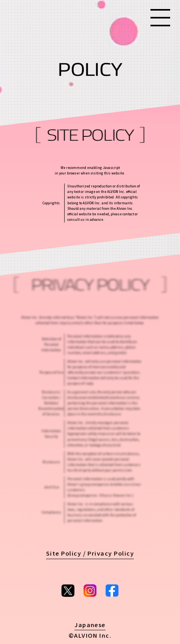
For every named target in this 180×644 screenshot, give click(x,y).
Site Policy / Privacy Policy (90, 553)
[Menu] (160, 18)
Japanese (90, 625)
